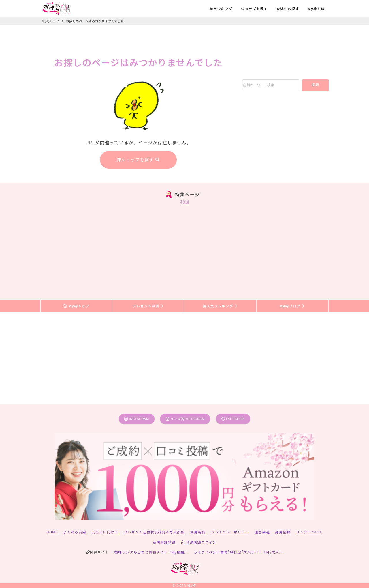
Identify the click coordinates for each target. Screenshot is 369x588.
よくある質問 (75, 532)
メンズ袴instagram (185, 419)
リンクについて (309, 532)
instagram (137, 419)
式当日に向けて (105, 532)
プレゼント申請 (148, 306)
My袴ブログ (292, 306)
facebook (233, 419)
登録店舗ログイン (199, 542)
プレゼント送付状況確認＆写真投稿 (154, 532)
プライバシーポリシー (230, 532)
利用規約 (198, 532)
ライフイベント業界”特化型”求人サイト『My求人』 (238, 552)
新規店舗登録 (164, 542)
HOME (52, 532)
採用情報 (283, 532)
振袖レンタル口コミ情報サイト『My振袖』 (151, 552)
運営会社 (262, 532)
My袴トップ (76, 306)
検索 (315, 84)
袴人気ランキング (220, 306)
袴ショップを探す (138, 160)
